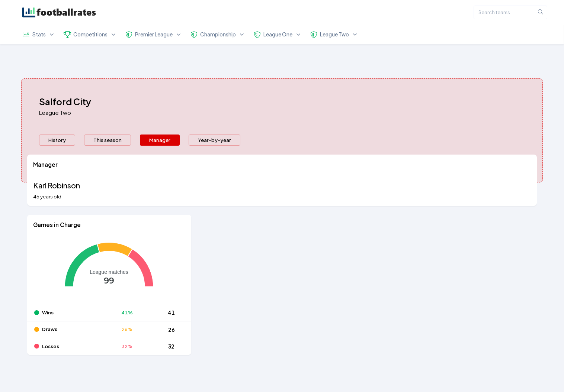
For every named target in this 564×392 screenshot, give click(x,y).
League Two (55, 112)
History (57, 140)
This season (108, 140)
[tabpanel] (282, 259)
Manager (160, 140)
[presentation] (57, 140)
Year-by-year (214, 140)
